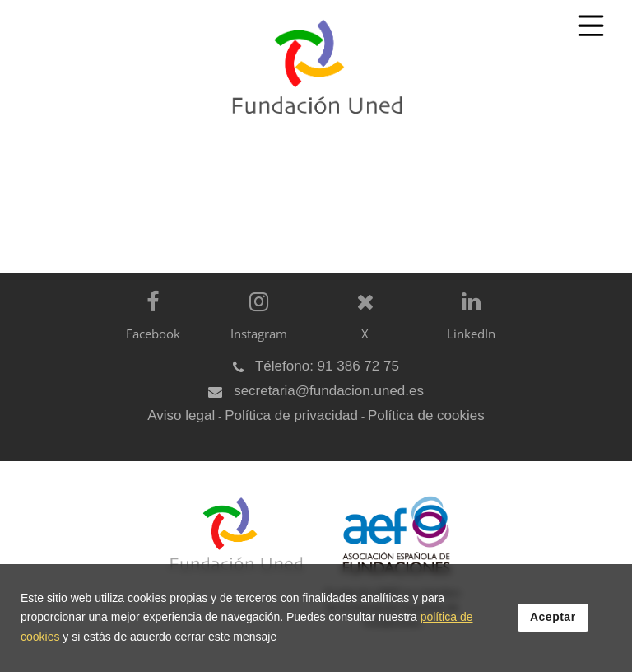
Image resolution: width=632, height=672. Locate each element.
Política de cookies (426, 415)
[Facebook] (149, 329)
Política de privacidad (291, 415)
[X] (361, 329)
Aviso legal (181, 415)
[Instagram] (255, 329)
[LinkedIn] (467, 329)
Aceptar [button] (553, 617)
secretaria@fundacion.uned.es (329, 391)
